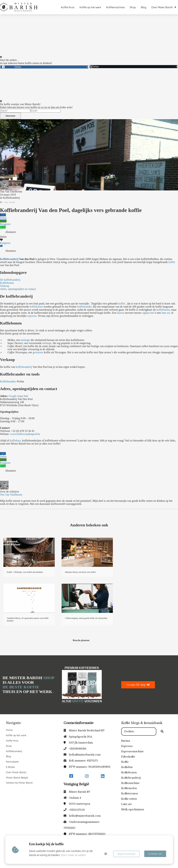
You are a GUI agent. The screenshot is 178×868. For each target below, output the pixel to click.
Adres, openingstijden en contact (18, 289)
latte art (166, 313)
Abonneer (10, 116)
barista (121, 313)
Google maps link (19, 396)
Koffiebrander (8, 381)
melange (25, 340)
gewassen (38, 352)
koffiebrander (84, 307)
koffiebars (15, 441)
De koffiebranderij (10, 280)
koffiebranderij (24, 367)
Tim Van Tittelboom (11, 192)
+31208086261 (78, 749)
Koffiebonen (7, 283)
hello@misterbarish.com (85, 755)
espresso (32, 316)
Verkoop (5, 286)
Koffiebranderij (11, 198)
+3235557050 (77, 810)
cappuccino (148, 313)
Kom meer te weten (73, 855)
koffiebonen (36, 307)
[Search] (162, 732)
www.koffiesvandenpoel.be (25, 434)
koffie (172, 262)
